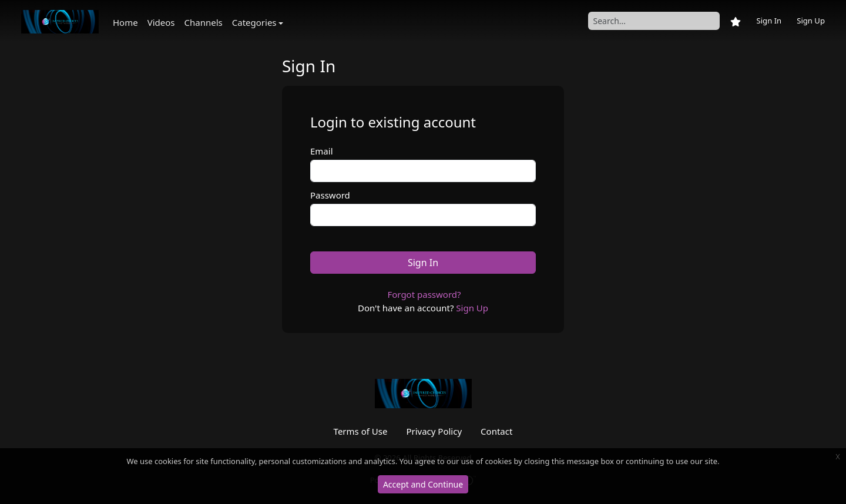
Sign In (769, 21)
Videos (161, 22)
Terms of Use (361, 431)
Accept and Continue (423, 484)
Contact (496, 431)
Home (125, 22)
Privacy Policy (434, 431)
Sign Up (811, 21)
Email (322, 151)
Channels (204, 22)
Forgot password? (424, 294)
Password (330, 195)
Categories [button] (254, 22)
